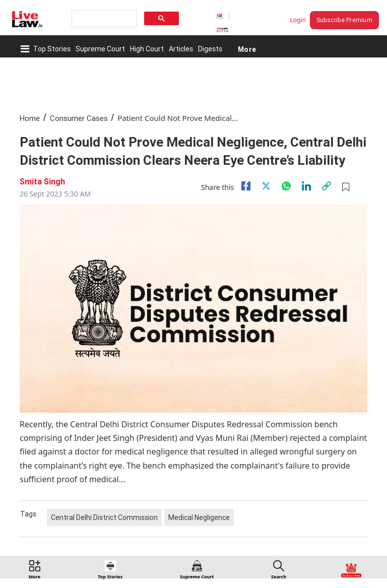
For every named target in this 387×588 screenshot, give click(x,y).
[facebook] (246, 186)
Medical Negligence (199, 517)
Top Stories (52, 49)
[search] (103, 19)
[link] (327, 186)
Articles (181, 49)
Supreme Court (100, 49)
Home (30, 118)
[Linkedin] (306, 186)
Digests (210, 49)
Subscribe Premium (344, 20)
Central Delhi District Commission (104, 517)
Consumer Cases (79, 118)
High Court (147, 49)
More (247, 49)
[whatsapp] (286, 186)
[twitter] (266, 186)
